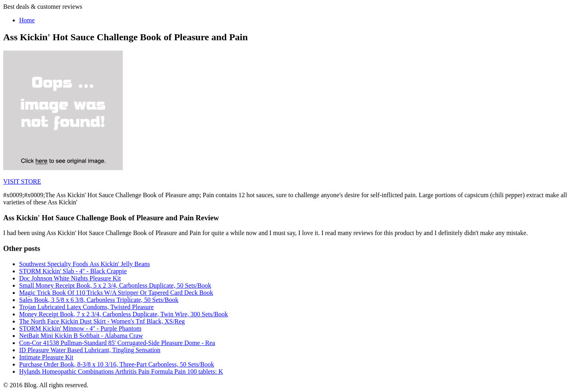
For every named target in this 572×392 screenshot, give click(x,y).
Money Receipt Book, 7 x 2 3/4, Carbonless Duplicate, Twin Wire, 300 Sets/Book (124, 314)
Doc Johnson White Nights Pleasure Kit (70, 278)
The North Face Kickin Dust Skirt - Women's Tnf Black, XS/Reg (102, 321)
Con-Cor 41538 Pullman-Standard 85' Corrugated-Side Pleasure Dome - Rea (117, 343)
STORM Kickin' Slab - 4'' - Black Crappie (73, 271)
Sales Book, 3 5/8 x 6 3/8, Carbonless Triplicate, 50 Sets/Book (99, 300)
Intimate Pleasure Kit (46, 357)
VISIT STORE (22, 181)
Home (27, 20)
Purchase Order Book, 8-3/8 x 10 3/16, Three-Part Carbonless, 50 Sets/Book (117, 364)
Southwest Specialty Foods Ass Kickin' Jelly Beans (85, 264)
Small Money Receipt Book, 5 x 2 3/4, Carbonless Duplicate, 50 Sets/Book (115, 285)
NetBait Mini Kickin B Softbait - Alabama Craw (81, 336)
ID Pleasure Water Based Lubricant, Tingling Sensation (90, 350)
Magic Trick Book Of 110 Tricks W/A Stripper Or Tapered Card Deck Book (116, 293)
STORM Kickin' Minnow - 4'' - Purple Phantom (80, 328)
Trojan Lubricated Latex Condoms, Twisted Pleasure (86, 307)
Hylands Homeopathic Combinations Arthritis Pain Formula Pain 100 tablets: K (121, 371)
